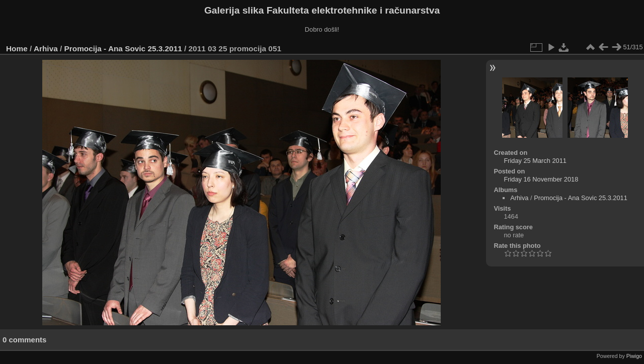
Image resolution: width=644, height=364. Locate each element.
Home (17, 49)
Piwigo (634, 356)
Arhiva (46, 49)
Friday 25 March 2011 (535, 161)
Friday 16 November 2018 (541, 179)
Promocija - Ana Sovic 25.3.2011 (123, 49)
